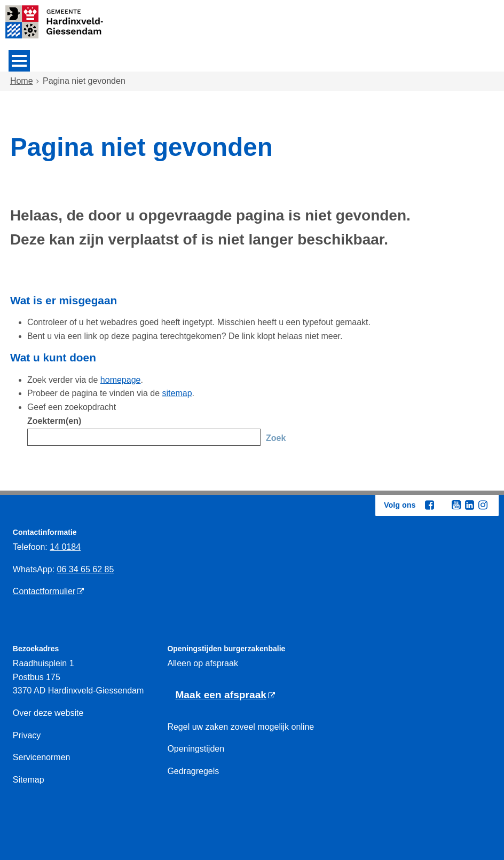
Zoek (276, 438)
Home (22, 81)
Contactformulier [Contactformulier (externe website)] (44, 591)
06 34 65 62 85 (86, 569)
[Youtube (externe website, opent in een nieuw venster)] (456, 505)
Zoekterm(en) (54, 421)
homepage (121, 380)
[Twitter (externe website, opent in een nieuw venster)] (443, 506)
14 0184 (65, 547)
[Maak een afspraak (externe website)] (225, 695)
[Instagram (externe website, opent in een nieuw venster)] (483, 505)
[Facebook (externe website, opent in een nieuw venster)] (429, 505)
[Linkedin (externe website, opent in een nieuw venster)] (469, 505)
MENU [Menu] (19, 61)
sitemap (177, 393)
